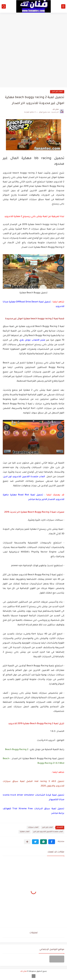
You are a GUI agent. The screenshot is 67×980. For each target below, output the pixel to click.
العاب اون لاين (57, 92)
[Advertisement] (33, 49)
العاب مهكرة (25, 832)
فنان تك (24, 971)
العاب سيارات (33, 827)
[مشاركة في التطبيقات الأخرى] (27, 842)
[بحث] (4, 6)
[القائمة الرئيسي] (63, 6)
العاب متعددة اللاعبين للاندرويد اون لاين (48, 832)
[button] (52, 842)
